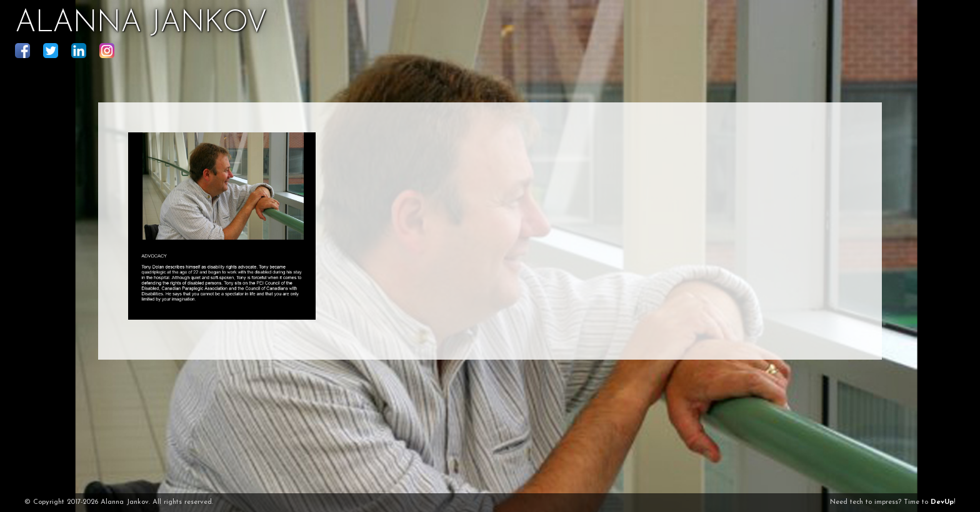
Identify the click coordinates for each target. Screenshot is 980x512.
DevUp (942, 502)
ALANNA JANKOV (141, 24)
